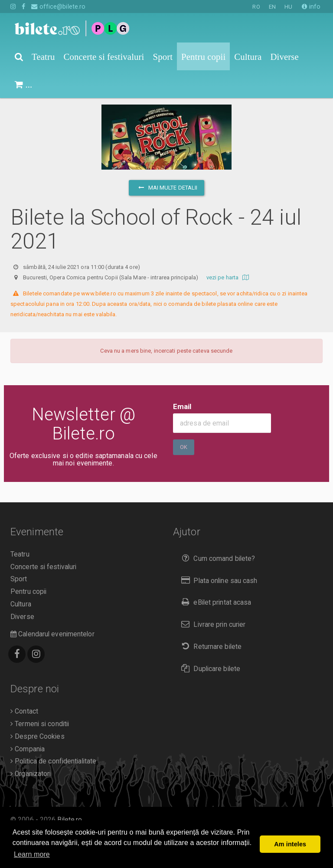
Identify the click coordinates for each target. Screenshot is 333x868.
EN (272, 7)
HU (288, 7)
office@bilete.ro (58, 7)
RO (256, 7)
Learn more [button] (32, 854)
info (311, 7)
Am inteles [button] (290, 844)
